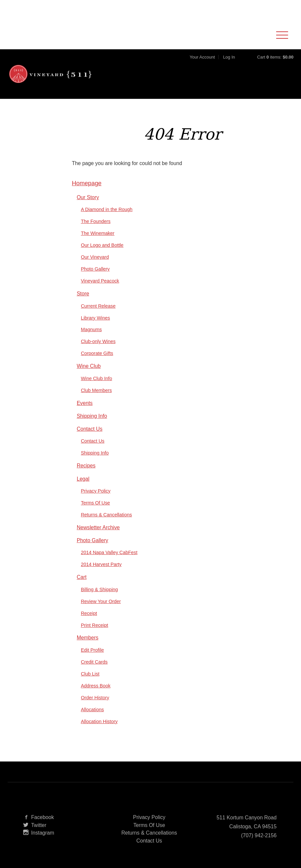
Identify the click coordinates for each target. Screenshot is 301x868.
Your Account (202, 62)
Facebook (39, 827)
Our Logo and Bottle (102, 255)
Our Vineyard (95, 267)
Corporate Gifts (97, 363)
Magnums (91, 339)
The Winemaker (98, 243)
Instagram (39, 843)
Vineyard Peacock (100, 290)
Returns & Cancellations (106, 524)
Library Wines (95, 327)
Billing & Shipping (99, 599)
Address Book (96, 695)
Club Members (96, 400)
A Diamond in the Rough (107, 219)
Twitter (35, 835)
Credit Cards (94, 672)
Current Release (98, 316)
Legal (83, 488)
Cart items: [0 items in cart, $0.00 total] (275, 62)
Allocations (92, 719)
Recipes (86, 476)
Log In (229, 62)
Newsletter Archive (98, 537)
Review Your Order (101, 611)
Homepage (87, 193)
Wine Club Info (96, 388)
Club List (90, 683)
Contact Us (90, 438)
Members (88, 648)
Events (85, 413)
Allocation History (99, 731)
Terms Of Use (95, 512)
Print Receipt (94, 635)
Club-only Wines (98, 351)
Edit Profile (92, 660)
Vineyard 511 (54, 81)
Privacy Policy (96, 500)
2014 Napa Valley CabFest (109, 562)
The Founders (96, 231)
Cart (82, 587)
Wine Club (89, 376)
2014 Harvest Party (101, 574)
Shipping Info (92, 426)
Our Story (88, 207)
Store (83, 303)
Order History (95, 707)
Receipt (89, 623)
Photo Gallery (95, 279)
